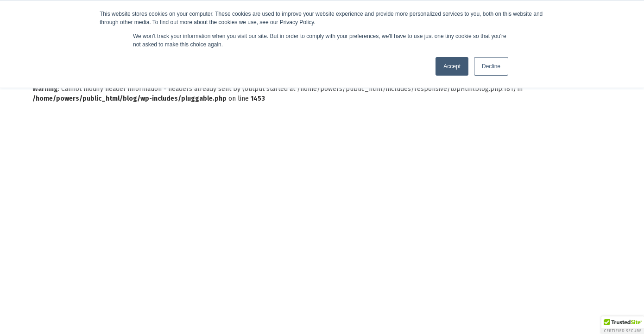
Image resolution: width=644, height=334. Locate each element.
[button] (623, 325)
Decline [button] (491, 66)
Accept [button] (452, 66)
